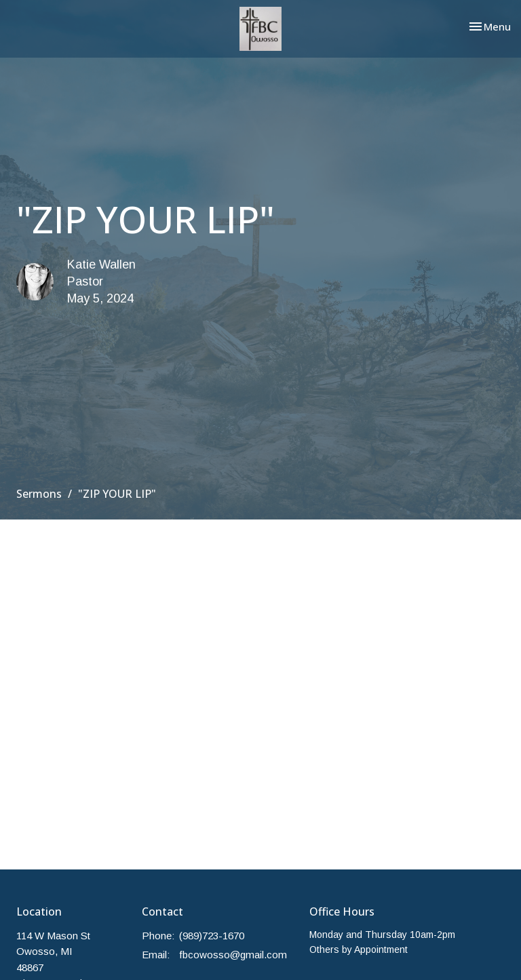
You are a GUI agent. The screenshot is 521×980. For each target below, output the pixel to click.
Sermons (39, 494)
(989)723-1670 (212, 936)
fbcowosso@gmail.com (233, 955)
